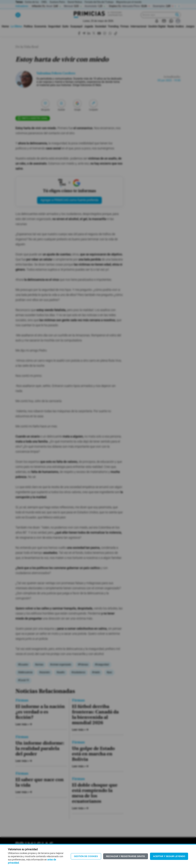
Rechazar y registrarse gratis (126, 856)
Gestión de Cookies (86, 856)
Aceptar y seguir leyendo (169, 856)
